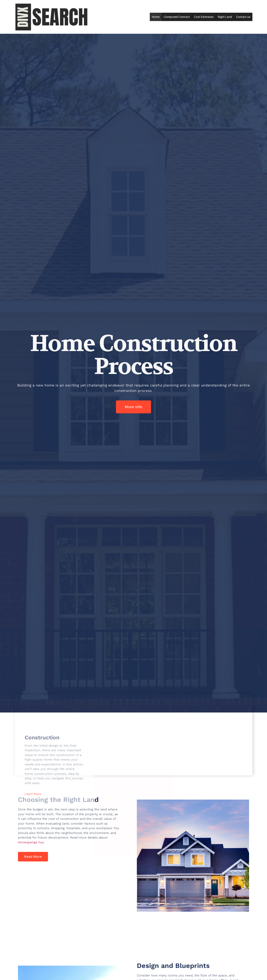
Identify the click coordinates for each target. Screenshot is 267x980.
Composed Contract (177, 17)
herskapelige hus (31, 842)
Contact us (243, 17)
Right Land (225, 17)
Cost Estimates (204, 17)
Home (156, 17)
